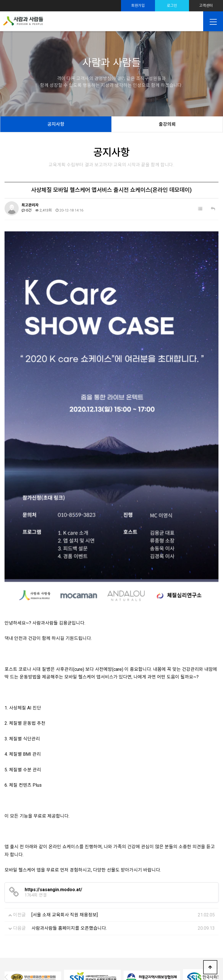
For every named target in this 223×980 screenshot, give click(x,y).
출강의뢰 (167, 124)
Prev (9, 899)
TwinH (167, 968)
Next (214, 899)
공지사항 (56, 124)
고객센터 (206, 6)
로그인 (172, 6)
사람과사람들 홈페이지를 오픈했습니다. (69, 850)
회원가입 (138, 6)
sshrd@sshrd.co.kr (148, 958)
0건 (26, 210)
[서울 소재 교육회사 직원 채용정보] (65, 837)
